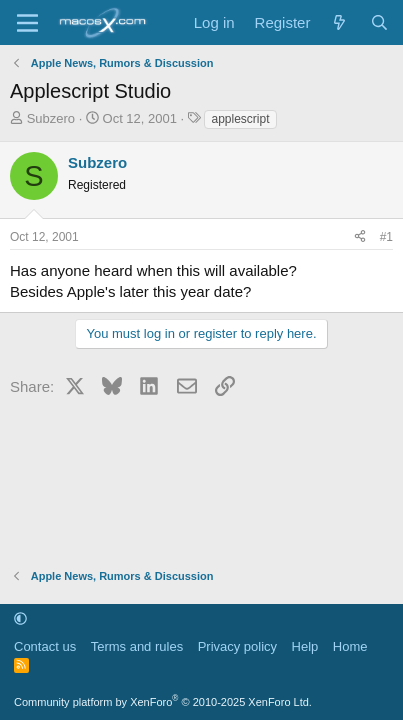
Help (305, 646)
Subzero (51, 118)
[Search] (379, 22)
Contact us (45, 646)
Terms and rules (137, 646)
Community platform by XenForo (163, 702)
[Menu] (27, 23)
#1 (386, 237)
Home (350, 646)
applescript (240, 119)
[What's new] (339, 22)
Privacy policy (237, 646)
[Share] (360, 237)
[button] (20, 618)
